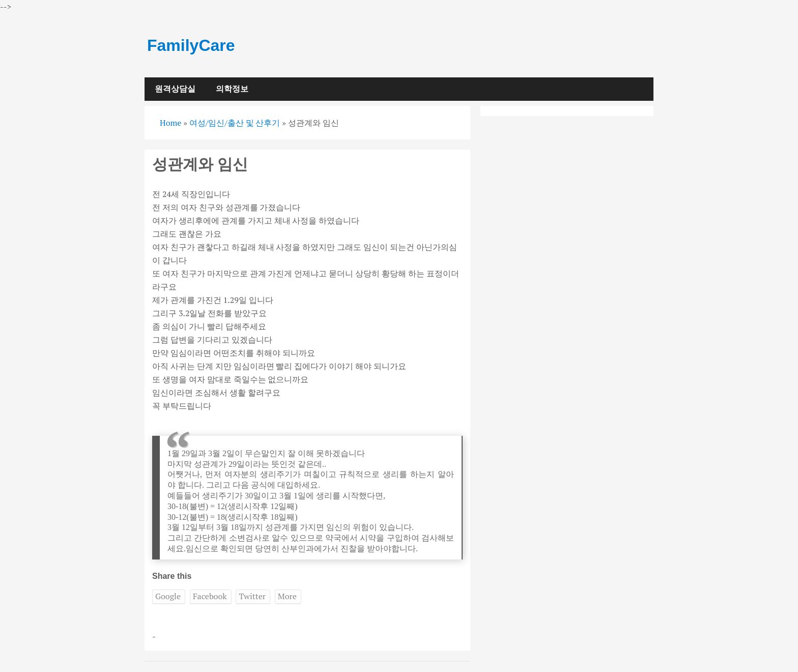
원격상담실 (175, 89)
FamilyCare (191, 45)
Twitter (252, 596)
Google (168, 596)
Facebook (210, 596)
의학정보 (232, 89)
